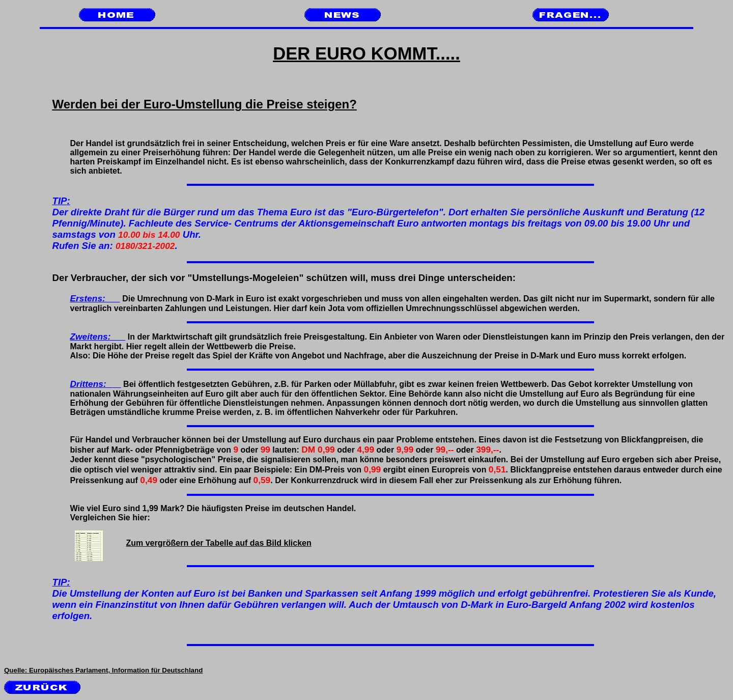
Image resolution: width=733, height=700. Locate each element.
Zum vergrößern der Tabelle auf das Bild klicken (193, 543)
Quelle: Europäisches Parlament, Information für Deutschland (103, 670)
